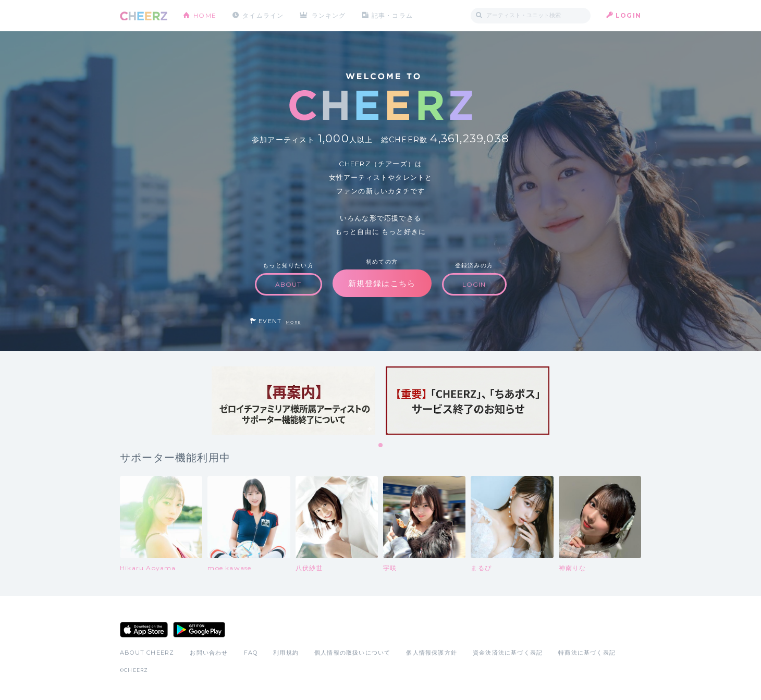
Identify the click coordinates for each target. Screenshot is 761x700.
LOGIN (628, 15)
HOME (205, 15)
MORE (293, 322)
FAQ (251, 653)
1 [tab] (381, 446)
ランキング (329, 15)
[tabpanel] (293, 401)
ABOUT (289, 284)
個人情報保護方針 (432, 653)
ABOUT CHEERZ (147, 653)
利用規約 (286, 653)
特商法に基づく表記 (587, 653)
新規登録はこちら (382, 283)
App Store (144, 630)
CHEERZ (144, 16)
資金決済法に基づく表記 (508, 653)
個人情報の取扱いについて (352, 653)
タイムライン (263, 15)
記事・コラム (392, 15)
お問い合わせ (209, 653)
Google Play (199, 630)
